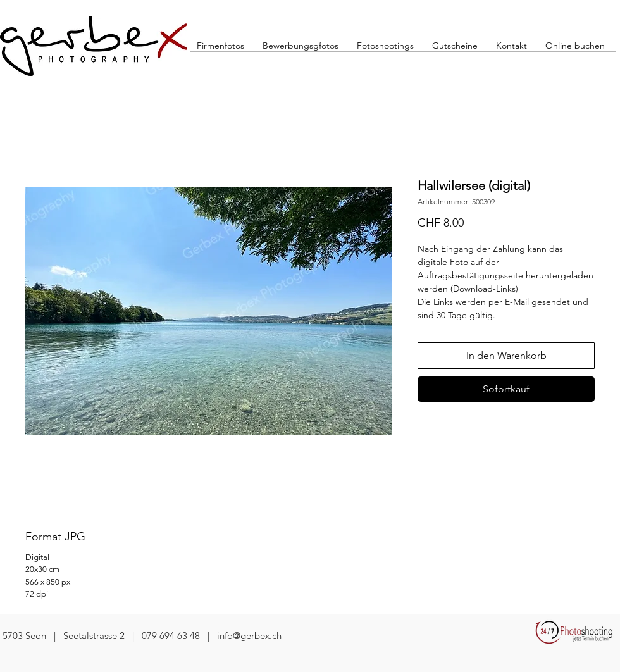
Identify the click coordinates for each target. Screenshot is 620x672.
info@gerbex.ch (249, 636)
